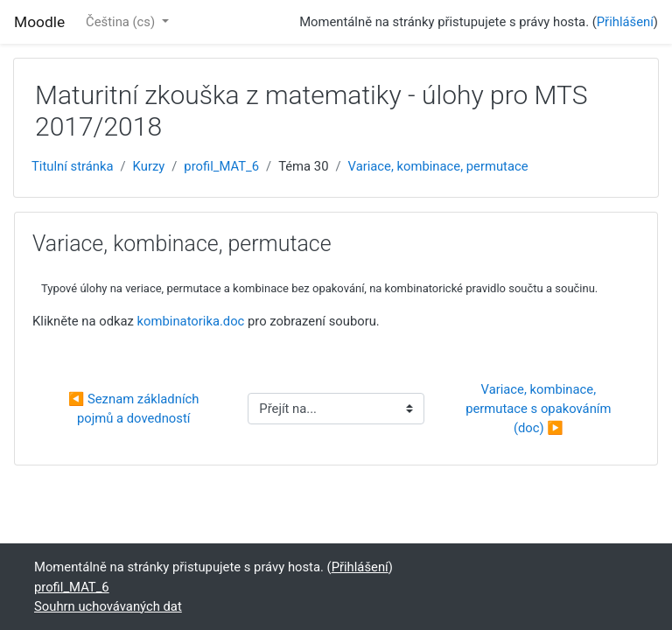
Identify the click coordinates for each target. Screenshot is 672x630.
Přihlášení (625, 22)
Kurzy (149, 166)
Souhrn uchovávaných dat (108, 606)
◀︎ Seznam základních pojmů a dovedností (135, 409)
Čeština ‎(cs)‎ (122, 22)
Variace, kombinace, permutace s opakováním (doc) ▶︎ (540, 409)
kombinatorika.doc (191, 321)
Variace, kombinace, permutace (438, 166)
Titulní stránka (73, 166)
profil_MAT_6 (221, 166)
